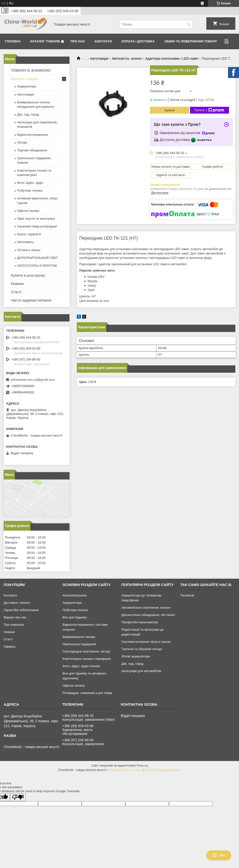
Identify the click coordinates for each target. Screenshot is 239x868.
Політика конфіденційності (163, 770)
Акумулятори (27, 86)
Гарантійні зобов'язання (21, 610)
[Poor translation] (18, 797)
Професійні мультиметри (140, 622)
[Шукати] (188, 24)
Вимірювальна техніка (79, 637)
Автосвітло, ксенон (127, 59)
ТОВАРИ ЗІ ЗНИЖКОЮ (31, 70)
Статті (16, 292)
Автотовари (99, 59)
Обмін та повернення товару (191, 41)
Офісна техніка (28, 211)
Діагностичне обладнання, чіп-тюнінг (148, 615)
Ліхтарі (22, 142)
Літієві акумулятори (136, 656)
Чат (219, 855)
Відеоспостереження (32, 135)
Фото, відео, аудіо (30, 183)
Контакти (103, 41)
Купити (169, 110)
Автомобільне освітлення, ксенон (146, 608)
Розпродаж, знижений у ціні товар (87, 693)
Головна (13, 41)
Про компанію (14, 625)
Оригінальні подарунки (79, 644)
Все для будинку (75, 617)
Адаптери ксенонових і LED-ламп (172, 59)
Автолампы (25, 242)
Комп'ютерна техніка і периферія (87, 659)
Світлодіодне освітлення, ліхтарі (86, 651)
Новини (17, 284)
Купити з (209, 110)
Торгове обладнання (32, 150)
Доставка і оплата (17, 603)
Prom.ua (142, 766)
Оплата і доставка (138, 41)
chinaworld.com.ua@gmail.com (33, 380)
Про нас (78, 41)
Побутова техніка (30, 190)
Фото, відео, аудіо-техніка (81, 666)
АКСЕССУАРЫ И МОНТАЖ (37, 266)
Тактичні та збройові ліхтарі (142, 649)
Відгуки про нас (15, 617)
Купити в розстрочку (28, 275)
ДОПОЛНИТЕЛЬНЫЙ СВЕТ (38, 258)
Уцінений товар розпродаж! (37, 226)
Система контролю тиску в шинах (146, 642)
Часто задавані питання (31, 300)
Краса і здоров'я (29, 234)
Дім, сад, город (28, 114)
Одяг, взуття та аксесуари (36, 219)
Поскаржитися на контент (125, 770)
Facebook (187, 595)
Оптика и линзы (29, 250)
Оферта (10, 647)
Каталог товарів (45, 41)
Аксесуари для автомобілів (141, 671)
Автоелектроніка (75, 595)
